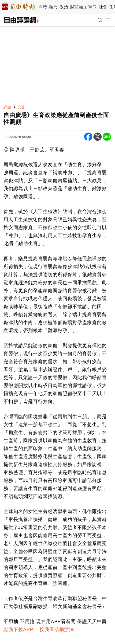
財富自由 (78, 7)
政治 (64, 7)
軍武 (92, 7)
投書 (21, 107)
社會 (103, 7)
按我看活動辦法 (57, 629)
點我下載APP (18, 629)
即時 (43, 7)
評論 (7, 107)
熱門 (53, 7)
